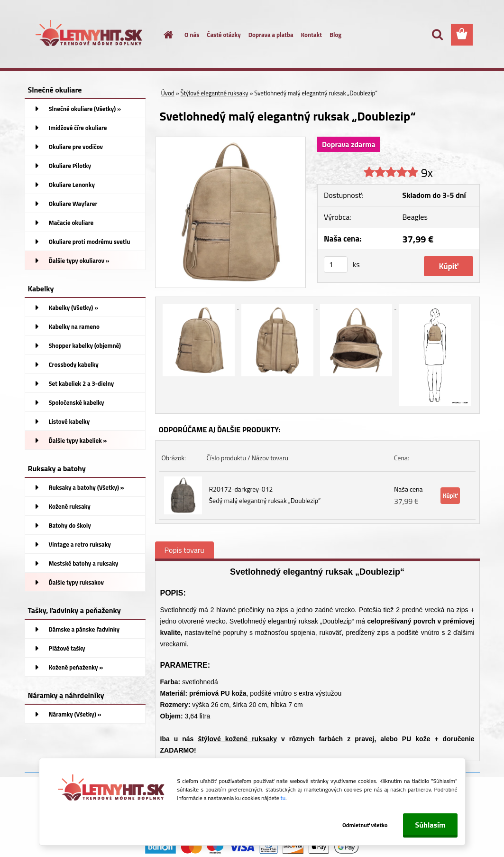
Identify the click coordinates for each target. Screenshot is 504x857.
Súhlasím (430, 825)
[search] (437, 35)
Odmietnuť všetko (365, 825)
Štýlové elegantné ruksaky (215, 93)
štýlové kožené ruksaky (237, 739)
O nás (192, 35)
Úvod (168, 93)
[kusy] (336, 265)
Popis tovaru (184, 550)
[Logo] (90, 35)
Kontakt (312, 35)
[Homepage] (163, 35)
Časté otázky (224, 35)
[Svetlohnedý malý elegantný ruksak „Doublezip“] (231, 141)
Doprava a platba (271, 35)
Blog (335, 35)
